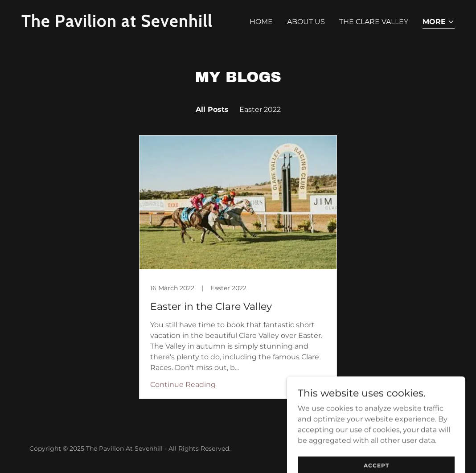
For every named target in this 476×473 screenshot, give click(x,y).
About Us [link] (306, 22)
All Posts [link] (212, 109)
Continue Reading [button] (183, 385)
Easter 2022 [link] (260, 109)
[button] (439, 23)
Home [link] (261, 22)
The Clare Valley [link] (374, 22)
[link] (126, 24)
